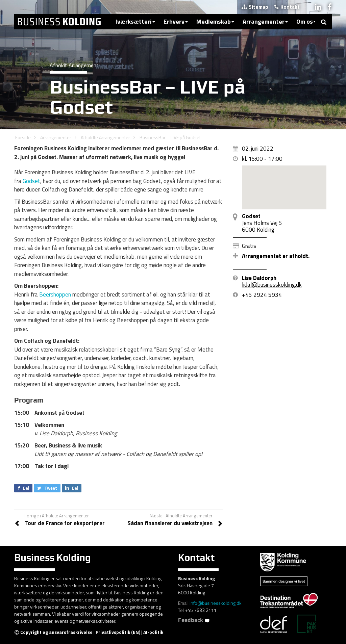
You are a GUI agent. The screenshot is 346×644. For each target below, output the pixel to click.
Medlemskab (215, 21)
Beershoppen (55, 294)
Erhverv (176, 21)
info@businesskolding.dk (216, 603)
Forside (23, 137)
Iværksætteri (135, 21)
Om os (306, 21)
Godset (31, 181)
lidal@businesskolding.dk (272, 285)
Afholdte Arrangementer (105, 137)
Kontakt (287, 7)
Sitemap (255, 7)
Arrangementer (265, 21)
